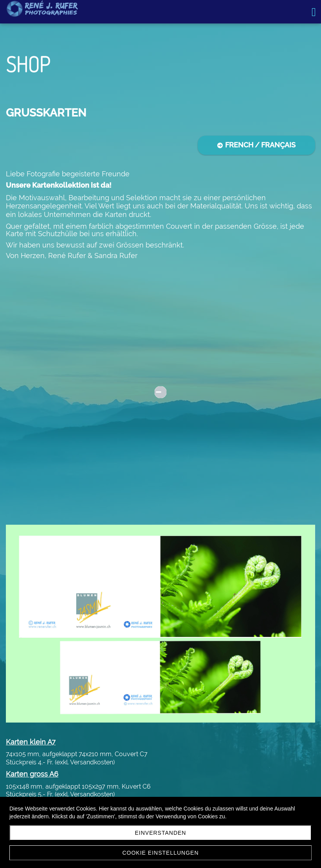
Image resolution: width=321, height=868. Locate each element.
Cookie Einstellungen (160, 853)
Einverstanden (161, 833)
